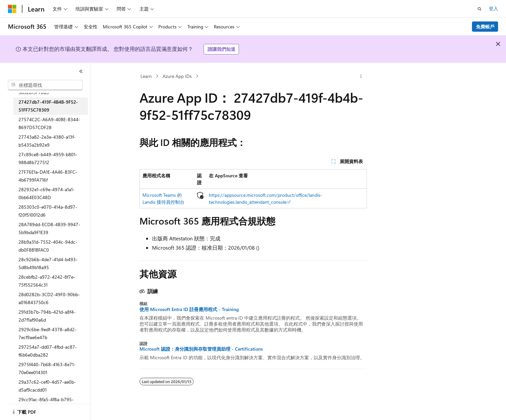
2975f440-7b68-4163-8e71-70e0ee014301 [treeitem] (47, 368)
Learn (146, 76)
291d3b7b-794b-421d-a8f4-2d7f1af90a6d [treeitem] (47, 316)
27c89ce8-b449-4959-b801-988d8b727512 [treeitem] (48, 158)
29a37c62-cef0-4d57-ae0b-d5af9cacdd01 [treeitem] (47, 386)
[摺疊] (81, 71)
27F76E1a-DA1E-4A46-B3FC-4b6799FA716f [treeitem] (48, 176)
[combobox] (45, 85)
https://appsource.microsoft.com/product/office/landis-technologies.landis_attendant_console (266, 198)
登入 (493, 8)
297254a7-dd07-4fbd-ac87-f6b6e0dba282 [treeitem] (48, 351)
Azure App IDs (177, 76)
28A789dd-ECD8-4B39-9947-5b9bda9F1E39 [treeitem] (49, 228)
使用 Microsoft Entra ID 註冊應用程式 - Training (189, 309)
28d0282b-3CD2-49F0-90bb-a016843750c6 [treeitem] (49, 298)
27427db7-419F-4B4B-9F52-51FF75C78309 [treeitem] (48, 106)
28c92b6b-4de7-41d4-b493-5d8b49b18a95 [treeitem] (48, 263)
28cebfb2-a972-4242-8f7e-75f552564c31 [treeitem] (47, 281)
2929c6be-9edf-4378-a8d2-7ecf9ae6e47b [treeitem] (48, 333)
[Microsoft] (12, 9)
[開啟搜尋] (480, 9)
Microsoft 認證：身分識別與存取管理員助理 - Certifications (201, 349)
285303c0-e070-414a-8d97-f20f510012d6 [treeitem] (48, 211)
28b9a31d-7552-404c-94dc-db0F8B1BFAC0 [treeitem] (48, 246)
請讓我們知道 (221, 49)
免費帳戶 (485, 27)
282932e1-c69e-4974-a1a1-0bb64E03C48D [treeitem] (47, 193)
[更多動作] (361, 76)
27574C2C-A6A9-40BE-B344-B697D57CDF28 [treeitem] (49, 123)
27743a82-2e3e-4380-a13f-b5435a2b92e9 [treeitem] (47, 141)
